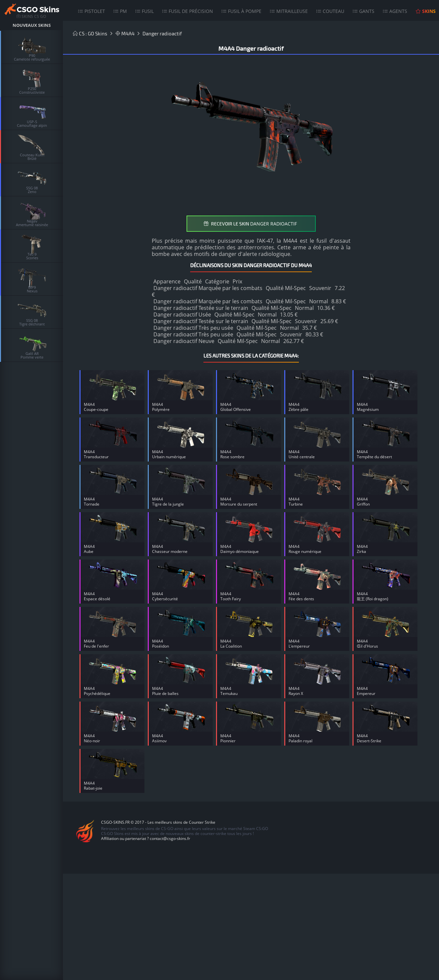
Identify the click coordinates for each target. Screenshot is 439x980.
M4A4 (125, 33)
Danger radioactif (162, 33)
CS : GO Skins (90, 33)
